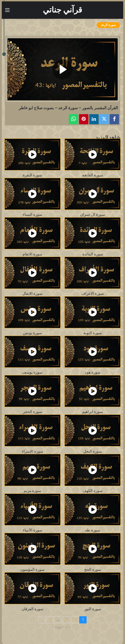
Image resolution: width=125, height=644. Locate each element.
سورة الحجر (32, 412)
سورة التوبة (93, 333)
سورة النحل (93, 451)
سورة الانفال (32, 294)
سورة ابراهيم (93, 412)
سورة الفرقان (32, 609)
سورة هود (93, 372)
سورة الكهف (93, 491)
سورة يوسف (32, 372)
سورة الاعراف (93, 294)
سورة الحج (93, 570)
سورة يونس (32, 333)
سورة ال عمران (93, 215)
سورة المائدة (93, 254)
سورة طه (93, 530)
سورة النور (93, 609)
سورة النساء (32, 215)
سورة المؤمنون (32, 570)
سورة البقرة (32, 175)
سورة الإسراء (32, 451)
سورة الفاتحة (93, 175)
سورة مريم (32, 491)
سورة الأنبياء (32, 530)
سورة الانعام (32, 254)
